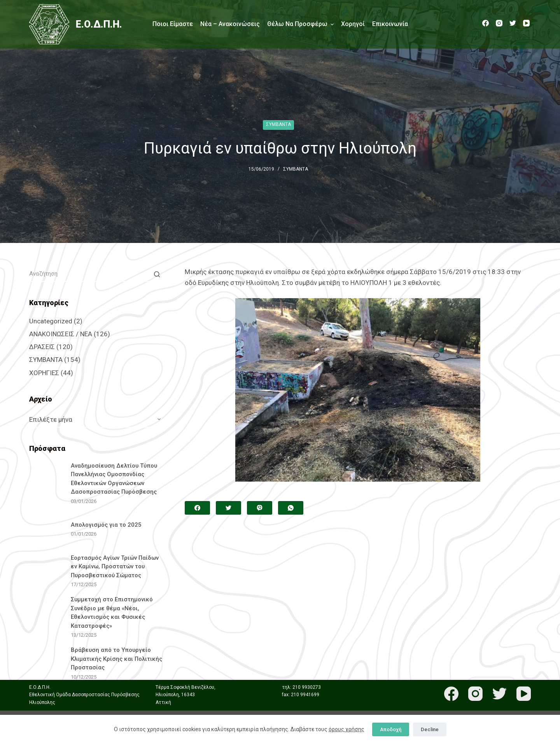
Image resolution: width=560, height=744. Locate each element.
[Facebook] (486, 23)
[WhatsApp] (291, 508)
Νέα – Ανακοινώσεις (230, 24)
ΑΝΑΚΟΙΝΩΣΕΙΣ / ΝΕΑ (61, 334)
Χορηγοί (353, 24)
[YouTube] (526, 23)
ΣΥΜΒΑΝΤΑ (278, 124)
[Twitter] (513, 23)
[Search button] (157, 274)
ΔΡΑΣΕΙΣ (42, 347)
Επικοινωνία (390, 24)
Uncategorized (51, 321)
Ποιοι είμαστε (173, 24)
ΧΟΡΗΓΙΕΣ (44, 373)
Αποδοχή (391, 729)
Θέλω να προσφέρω (300, 24)
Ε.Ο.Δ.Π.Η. (99, 24)
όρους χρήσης (346, 729)
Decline (430, 729)
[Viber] (260, 508)
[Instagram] (499, 23)
